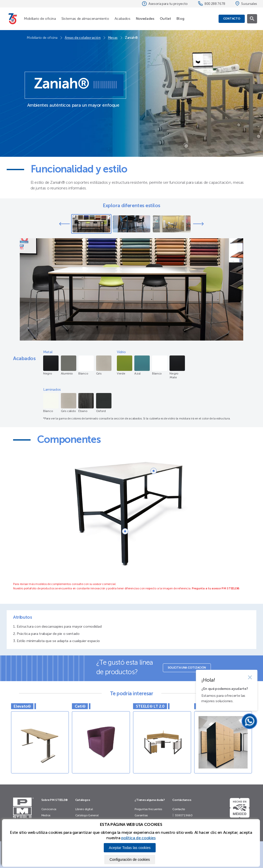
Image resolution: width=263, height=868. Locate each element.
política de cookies (138, 838)
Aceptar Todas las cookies (130, 848)
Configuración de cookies (130, 860)
